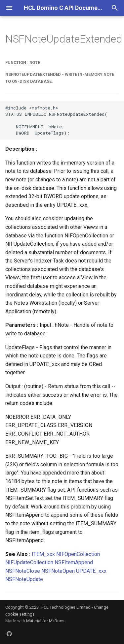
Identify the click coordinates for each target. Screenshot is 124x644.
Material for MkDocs (45, 621)
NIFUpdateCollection (29, 562)
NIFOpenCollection (78, 554)
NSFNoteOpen (58, 571)
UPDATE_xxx (91, 571)
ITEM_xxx (43, 554)
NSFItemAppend (74, 562)
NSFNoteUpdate (24, 579)
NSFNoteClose (23, 571)
